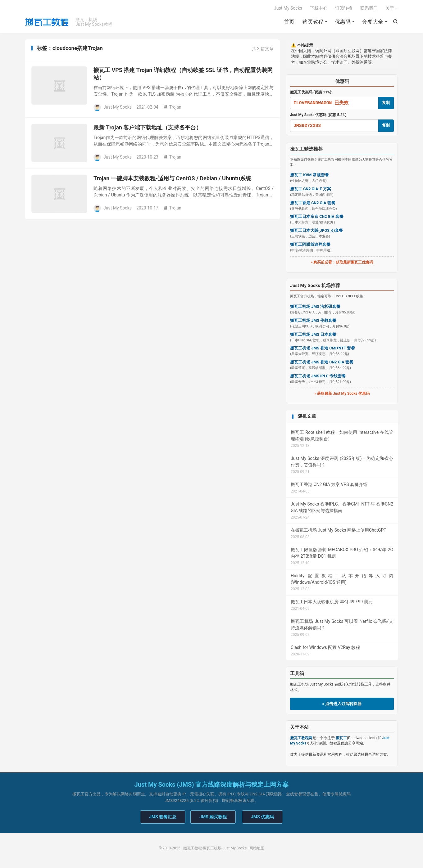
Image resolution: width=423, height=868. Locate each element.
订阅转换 (344, 8)
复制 (386, 103)
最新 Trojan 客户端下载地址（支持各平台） (148, 127)
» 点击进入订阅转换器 (342, 704)
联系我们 (369, 8)
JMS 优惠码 (262, 817)
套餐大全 (373, 22)
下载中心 (319, 8)
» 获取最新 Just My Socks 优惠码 (342, 394)
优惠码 (343, 22)
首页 (289, 22)
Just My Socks (288, 8)
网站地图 (257, 848)
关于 (390, 8)
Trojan (172, 107)
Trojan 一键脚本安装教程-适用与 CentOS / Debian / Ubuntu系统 (172, 178)
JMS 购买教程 (213, 817)
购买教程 (313, 22)
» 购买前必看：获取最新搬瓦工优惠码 (342, 262)
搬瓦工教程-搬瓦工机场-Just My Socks (47, 22)
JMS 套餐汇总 (163, 817)
